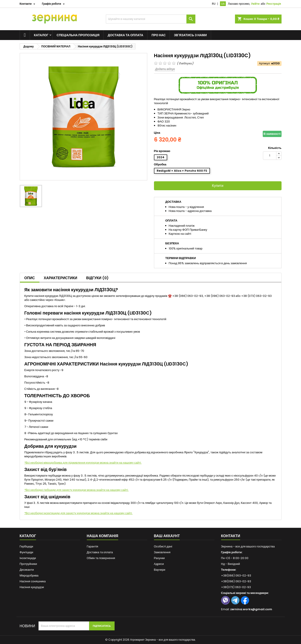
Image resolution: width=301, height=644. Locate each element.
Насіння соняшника (33, 581)
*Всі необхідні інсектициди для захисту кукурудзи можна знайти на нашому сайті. (79, 513)
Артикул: (265, 63)
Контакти (231, 536)
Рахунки (159, 558)
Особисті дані (163, 546)
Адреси (159, 564)
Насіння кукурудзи (32, 587)
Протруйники (28, 564)
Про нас (159, 35)
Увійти (255, 4)
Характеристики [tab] (61, 278)
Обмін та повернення (101, 558)
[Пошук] (151, 19)
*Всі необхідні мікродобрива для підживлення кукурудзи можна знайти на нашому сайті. (83, 463)
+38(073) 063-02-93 (236, 587)
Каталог (41, 35)
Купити (218, 186)
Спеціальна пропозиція (78, 35)
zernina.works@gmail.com (251, 609)
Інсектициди (28, 558)
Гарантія (93, 546)
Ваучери (160, 570)
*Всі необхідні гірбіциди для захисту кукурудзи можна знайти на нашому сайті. (77, 490)
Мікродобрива (29, 575)
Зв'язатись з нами (190, 35)
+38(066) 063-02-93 (236, 575)
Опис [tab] (30, 278)
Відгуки (97, 278)
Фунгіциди (27, 552)
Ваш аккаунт (167, 536)
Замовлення (162, 552)
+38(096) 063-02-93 (236, 581)
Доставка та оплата (125, 35)
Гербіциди (27, 546)
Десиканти (27, 570)
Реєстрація (274, 4)
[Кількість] (270, 156)
